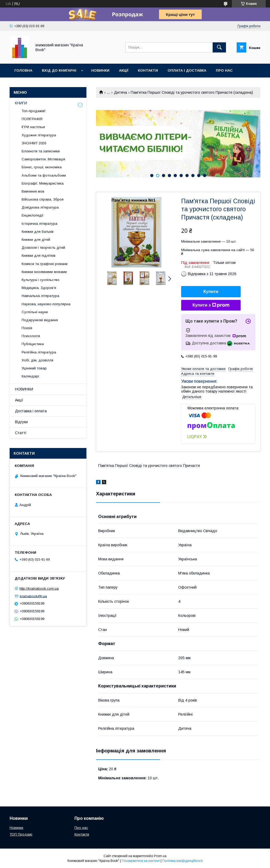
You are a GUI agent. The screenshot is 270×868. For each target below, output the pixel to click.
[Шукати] (219, 47)
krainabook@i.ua (33, 596)
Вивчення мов (33, 191)
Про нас (224, 70)
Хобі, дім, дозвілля (37, 360)
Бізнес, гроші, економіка (42, 167)
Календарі (30, 376)
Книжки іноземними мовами (44, 272)
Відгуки (22, 84)
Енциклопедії (33, 215)
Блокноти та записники (41, 151)
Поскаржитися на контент (141, 861)
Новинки (100, 70)
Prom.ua (160, 856)
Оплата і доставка (187, 70)
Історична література (39, 224)
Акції (124, 70)
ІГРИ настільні (33, 127)
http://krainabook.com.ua (39, 588)
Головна (23, 70)
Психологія (31, 336)
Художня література (39, 135)
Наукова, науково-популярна (46, 304)
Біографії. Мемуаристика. (43, 183)
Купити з (211, 305)
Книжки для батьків (38, 232)
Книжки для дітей (36, 240)
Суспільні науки (35, 312)
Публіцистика (33, 344)
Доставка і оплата (31, 411)
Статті (21, 433)
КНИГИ (21, 103)
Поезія (27, 328)
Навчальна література (40, 296)
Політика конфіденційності (182, 861)
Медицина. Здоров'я (39, 288)
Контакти (148, 70)
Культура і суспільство (41, 280)
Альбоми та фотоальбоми (44, 175)
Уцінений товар (34, 368)
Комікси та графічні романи (45, 264)
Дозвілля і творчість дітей (43, 248)
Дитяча (120, 92)
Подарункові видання (40, 320)
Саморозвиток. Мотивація (43, 159)
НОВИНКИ (24, 389)
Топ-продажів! (33, 111)
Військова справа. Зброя (43, 199)
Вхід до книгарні (59, 70)
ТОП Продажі (21, 834)
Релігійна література (39, 352)
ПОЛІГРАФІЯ (32, 119)
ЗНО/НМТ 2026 (34, 143)
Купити (211, 292)
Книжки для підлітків (39, 256)
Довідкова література (40, 207)
